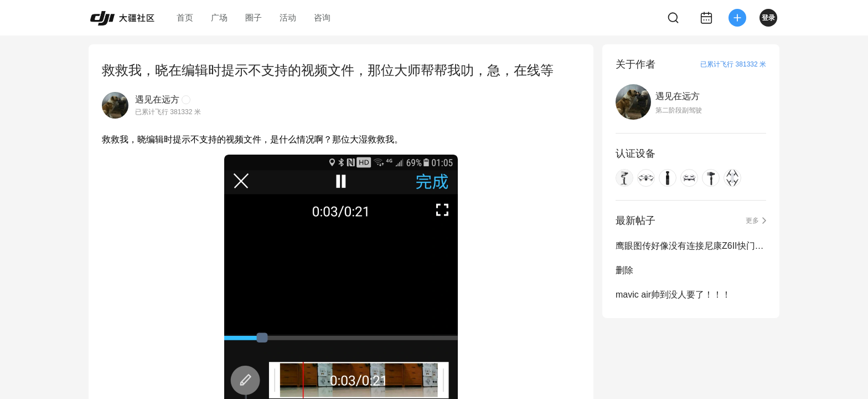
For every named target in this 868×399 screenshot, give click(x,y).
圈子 (254, 17)
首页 (185, 17)
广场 (219, 17)
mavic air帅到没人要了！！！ (673, 295)
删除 (624, 270)
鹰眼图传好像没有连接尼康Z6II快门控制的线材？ (691, 246)
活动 (288, 17)
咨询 (322, 17)
